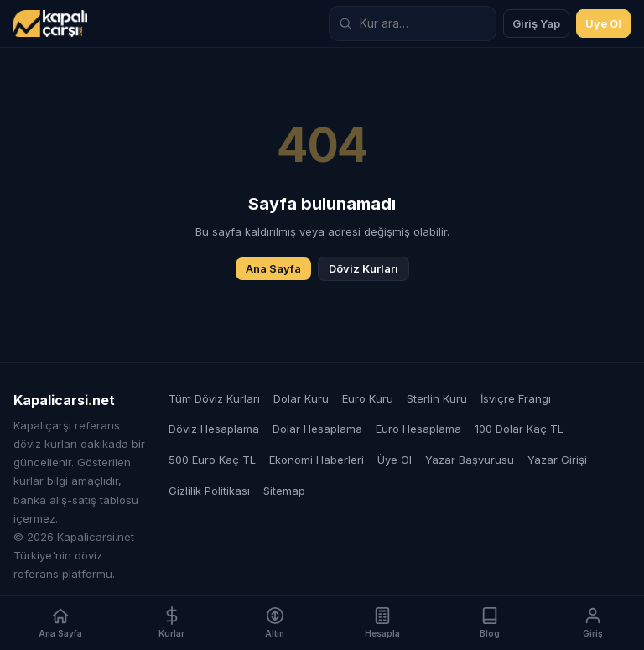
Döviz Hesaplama (214, 429)
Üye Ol (603, 23)
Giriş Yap (536, 23)
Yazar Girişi (557, 460)
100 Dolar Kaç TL (519, 429)
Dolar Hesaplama (317, 429)
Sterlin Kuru (437, 398)
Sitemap (284, 491)
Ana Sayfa (273, 268)
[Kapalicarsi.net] (50, 23)
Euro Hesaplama (418, 429)
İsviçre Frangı (516, 398)
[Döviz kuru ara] (413, 23)
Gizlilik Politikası (209, 491)
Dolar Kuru (301, 398)
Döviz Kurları (364, 268)
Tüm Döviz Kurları (214, 398)
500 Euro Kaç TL (212, 460)
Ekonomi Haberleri (317, 460)
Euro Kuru (368, 398)
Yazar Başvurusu (470, 460)
